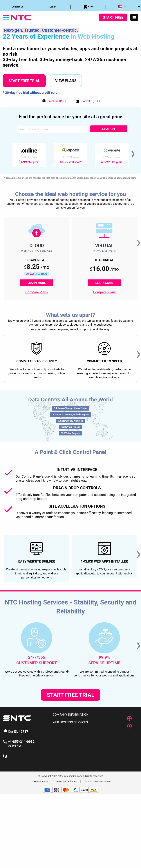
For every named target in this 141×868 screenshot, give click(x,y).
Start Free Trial (24, 81)
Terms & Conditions (66, 781)
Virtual (104, 246)
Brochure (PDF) (54, 101)
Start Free (113, 17)
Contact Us (17, 7)
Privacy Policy (41, 781)
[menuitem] (18, 7)
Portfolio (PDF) (87, 101)
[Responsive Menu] (134, 17)
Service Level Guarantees (98, 781)
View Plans (66, 81)
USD (122, 7)
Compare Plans (37, 292)
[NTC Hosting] (17, 17)
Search (109, 129)
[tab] (94, 715)
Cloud (37, 246)
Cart (88, 7)
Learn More (40, 283)
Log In (53, 7)
